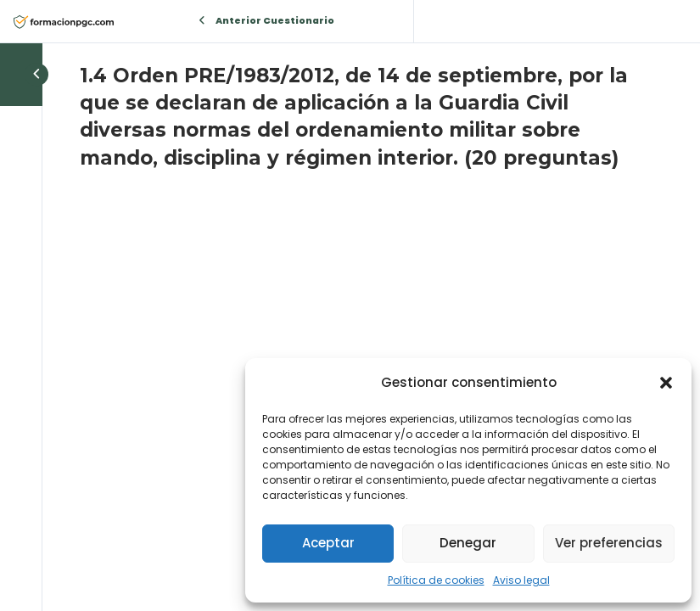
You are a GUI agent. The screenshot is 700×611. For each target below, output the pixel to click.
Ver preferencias (609, 543)
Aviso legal (521, 580)
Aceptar (328, 543)
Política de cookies (436, 580)
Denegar (468, 543)
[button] (666, 383)
